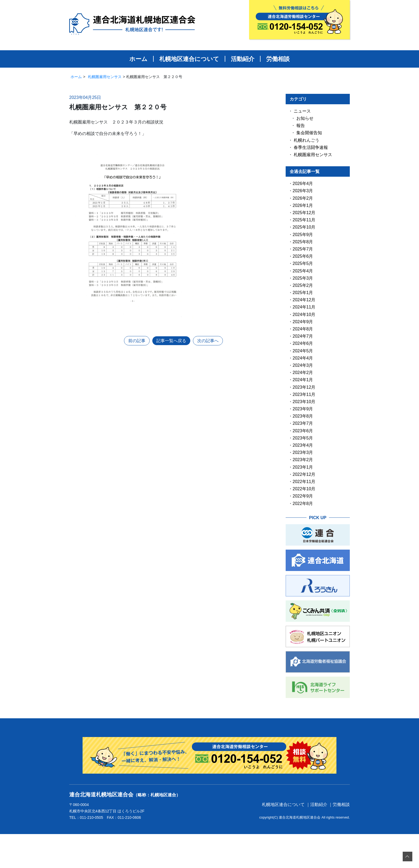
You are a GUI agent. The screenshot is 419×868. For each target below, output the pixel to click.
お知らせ (305, 118)
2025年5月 (303, 263)
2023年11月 (304, 394)
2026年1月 (303, 205)
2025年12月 (304, 213)
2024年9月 (303, 322)
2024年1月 (303, 380)
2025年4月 (303, 271)
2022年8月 (303, 504)
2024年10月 (304, 315)
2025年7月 (303, 249)
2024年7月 (303, 336)
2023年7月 (303, 423)
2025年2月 (303, 285)
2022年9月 (303, 496)
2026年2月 (303, 198)
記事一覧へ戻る (171, 341)
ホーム (138, 59)
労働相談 (278, 59)
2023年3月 (303, 452)
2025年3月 (303, 278)
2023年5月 (303, 438)
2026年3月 (303, 191)
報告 (301, 126)
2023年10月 (304, 402)
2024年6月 (303, 343)
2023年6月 (303, 431)
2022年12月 (304, 474)
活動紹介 (243, 59)
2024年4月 (303, 358)
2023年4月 (303, 445)
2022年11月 (304, 482)
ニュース (302, 111)
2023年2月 (303, 460)
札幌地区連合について (189, 59)
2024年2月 (303, 373)
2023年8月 (303, 416)
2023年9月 (303, 409)
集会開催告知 (309, 133)
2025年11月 (304, 220)
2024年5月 (303, 351)
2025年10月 (304, 227)
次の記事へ (208, 341)
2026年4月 (303, 184)
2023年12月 (304, 387)
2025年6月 (303, 256)
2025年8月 (303, 242)
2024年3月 (303, 365)
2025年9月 (303, 235)
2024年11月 (304, 307)
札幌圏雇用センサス (105, 77)
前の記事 (137, 341)
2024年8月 (303, 329)
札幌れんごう (307, 140)
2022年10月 (304, 489)
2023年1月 (303, 467)
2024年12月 (304, 300)
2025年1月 (303, 293)
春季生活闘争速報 (311, 147)
